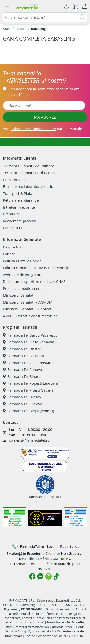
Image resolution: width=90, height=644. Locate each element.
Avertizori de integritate (23, 275)
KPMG (66, 559)
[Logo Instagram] (48, 576)
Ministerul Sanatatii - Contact (27, 309)
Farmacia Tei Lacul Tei (24, 356)
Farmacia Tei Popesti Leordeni (30, 383)
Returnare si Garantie (21, 200)
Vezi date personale (42, 129)
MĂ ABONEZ (45, 117)
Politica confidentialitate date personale (36, 268)
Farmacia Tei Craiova (23, 404)
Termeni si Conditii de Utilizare (28, 166)
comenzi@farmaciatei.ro (29, 440)
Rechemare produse (20, 221)
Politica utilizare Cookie (22, 261)
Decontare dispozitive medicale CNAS (34, 281)
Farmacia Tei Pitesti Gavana (28, 390)
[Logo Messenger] (40, 576)
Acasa (7, 29)
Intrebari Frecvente (19, 207)
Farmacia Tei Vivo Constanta (29, 363)
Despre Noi (12, 247)
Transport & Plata (18, 193)
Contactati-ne (14, 228)
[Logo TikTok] (56, 576)
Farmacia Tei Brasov (22, 397)
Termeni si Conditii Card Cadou (29, 173)
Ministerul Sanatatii (19, 295)
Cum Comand (14, 180)
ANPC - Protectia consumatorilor (30, 316)
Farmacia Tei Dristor (22, 349)
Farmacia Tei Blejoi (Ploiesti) (28, 411)
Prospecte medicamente (23, 288)
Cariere (9, 254)
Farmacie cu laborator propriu (28, 186)
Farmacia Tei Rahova (22, 369)
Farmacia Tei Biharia (22, 376)
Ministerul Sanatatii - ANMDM (28, 302)
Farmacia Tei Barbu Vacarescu (30, 335)
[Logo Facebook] (32, 576)
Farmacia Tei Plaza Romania (28, 342)
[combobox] (45, 17)
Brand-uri (11, 214)
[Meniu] (7, 7)
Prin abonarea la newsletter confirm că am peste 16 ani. (44, 92)
